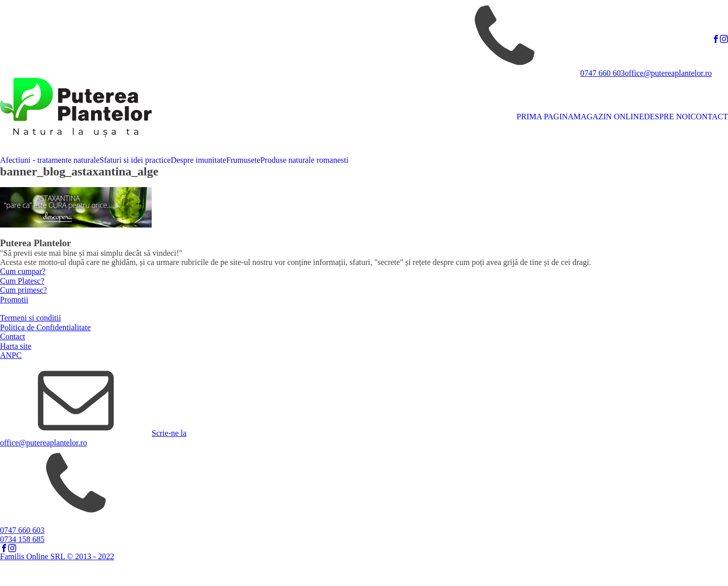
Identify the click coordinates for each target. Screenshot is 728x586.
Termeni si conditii (31, 318)
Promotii (14, 300)
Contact (13, 336)
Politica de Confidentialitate (45, 327)
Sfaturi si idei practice (135, 160)
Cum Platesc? (22, 281)
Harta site (16, 346)
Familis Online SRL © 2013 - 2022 (57, 556)
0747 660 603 (603, 73)
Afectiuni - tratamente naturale (50, 160)
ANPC (11, 355)
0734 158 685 (22, 539)
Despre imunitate (199, 160)
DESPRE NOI (667, 117)
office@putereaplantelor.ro (668, 73)
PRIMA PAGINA (545, 117)
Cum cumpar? (23, 271)
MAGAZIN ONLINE (609, 117)
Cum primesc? (24, 290)
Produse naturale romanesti (304, 160)
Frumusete (243, 160)
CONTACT (709, 117)
